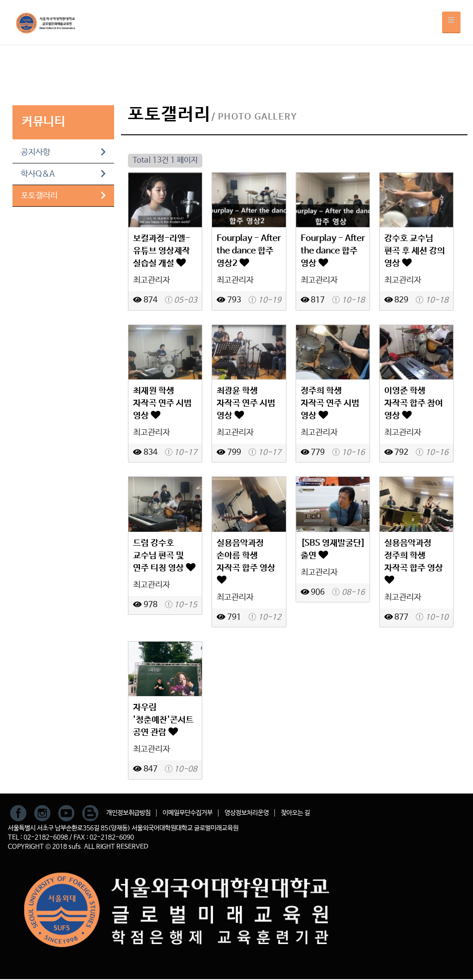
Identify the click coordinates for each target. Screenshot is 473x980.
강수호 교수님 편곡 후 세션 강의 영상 (415, 251)
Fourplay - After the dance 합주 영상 (333, 251)
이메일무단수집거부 (188, 813)
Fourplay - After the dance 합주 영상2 (249, 251)
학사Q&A (63, 174)
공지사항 (63, 152)
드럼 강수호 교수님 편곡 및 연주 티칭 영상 (164, 556)
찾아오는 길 (295, 813)
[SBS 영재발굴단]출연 (333, 549)
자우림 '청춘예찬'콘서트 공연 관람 (163, 720)
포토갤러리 (63, 196)
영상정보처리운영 (247, 813)
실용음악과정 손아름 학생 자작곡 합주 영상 (246, 561)
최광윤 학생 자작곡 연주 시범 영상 (246, 403)
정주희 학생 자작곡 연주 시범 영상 (330, 403)
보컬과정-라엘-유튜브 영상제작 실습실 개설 (162, 251)
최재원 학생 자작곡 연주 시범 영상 (162, 403)
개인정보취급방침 (128, 813)
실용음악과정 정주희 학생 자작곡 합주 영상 (414, 561)
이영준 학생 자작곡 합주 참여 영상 (414, 403)
